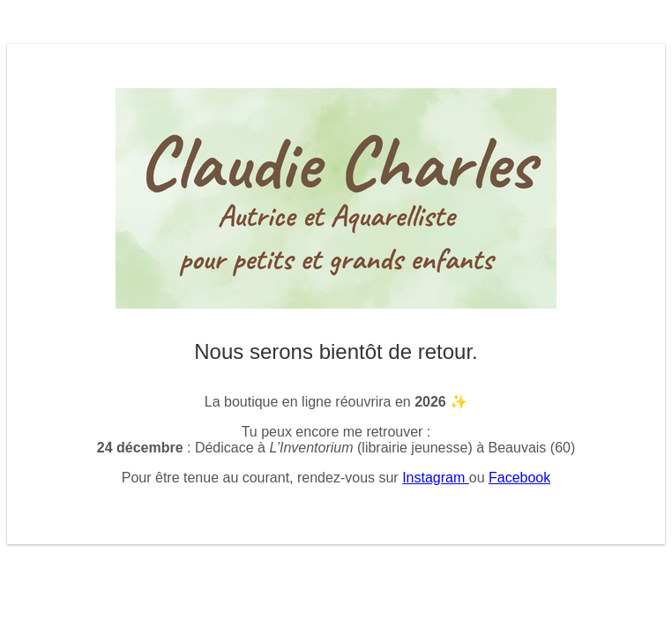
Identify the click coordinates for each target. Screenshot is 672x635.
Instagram (436, 478)
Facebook (519, 478)
